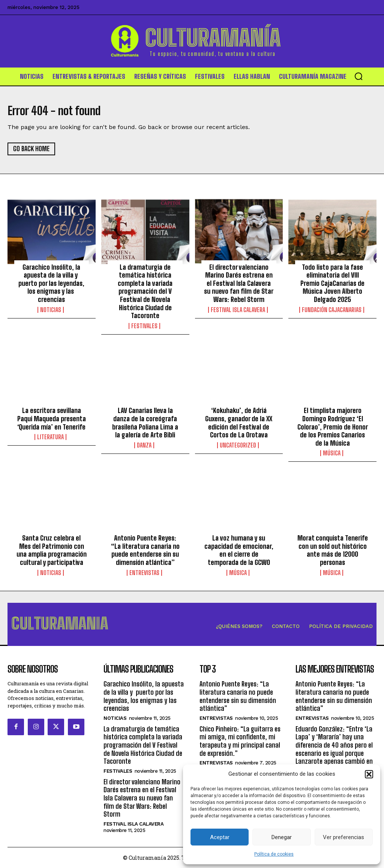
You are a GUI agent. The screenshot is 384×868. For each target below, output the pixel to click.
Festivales (144, 327)
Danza (144, 446)
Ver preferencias (343, 837)
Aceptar (220, 837)
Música (332, 454)
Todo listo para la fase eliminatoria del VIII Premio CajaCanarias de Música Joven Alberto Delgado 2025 (332, 284)
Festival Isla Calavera (238, 311)
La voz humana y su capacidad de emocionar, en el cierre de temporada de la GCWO (239, 551)
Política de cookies (274, 854)
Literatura (50, 438)
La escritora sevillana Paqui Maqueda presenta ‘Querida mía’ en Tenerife (52, 420)
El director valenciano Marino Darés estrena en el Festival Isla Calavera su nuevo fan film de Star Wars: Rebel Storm (239, 284)
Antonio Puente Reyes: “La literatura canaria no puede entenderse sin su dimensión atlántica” (145, 551)
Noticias (51, 311)
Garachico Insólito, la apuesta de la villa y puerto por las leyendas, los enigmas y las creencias (51, 284)
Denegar (282, 837)
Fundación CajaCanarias (332, 311)
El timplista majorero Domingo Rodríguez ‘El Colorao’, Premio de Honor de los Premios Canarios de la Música (333, 428)
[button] (369, 774)
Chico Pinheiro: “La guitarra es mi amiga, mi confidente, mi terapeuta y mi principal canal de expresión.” (240, 741)
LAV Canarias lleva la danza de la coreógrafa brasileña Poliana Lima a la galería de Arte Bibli (145, 424)
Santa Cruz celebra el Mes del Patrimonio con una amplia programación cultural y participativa (52, 551)
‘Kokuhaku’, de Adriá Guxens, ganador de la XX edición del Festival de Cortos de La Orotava (239, 424)
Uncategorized (238, 446)
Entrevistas (144, 574)
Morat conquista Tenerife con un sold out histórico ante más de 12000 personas (333, 551)
